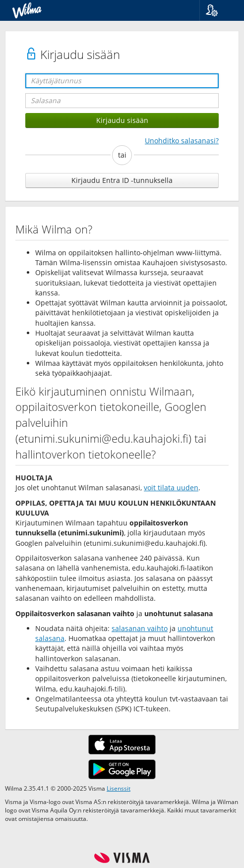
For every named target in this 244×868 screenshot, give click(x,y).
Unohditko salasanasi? (182, 141)
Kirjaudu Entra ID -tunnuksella (122, 180)
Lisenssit (119, 788)
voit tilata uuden (171, 488)
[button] (218, 10)
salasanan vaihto (140, 628)
